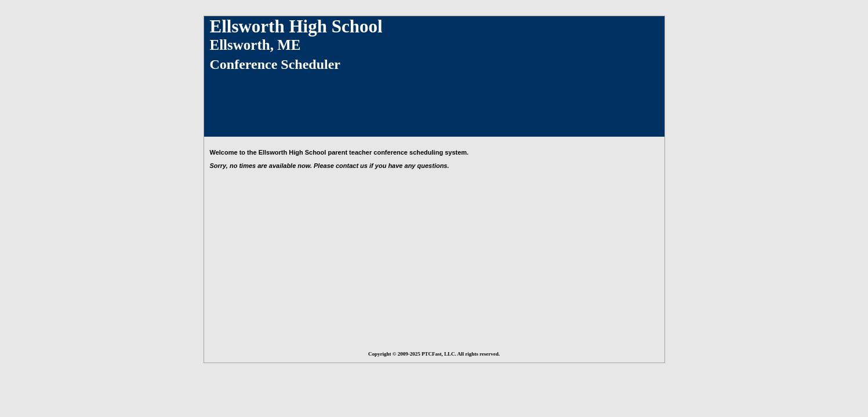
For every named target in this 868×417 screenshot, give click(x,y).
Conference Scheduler (275, 64)
